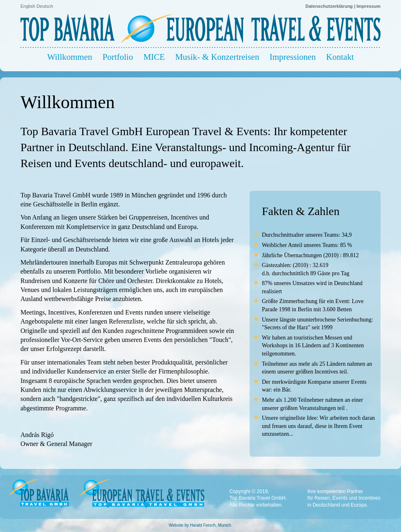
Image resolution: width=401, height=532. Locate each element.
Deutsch (45, 6)
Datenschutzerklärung (329, 6)
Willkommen (70, 57)
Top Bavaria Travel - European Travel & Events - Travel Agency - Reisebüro (200, 26)
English (28, 6)
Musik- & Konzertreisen (217, 57)
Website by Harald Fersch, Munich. (200, 525)
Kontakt (340, 57)
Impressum (368, 6)
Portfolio (118, 57)
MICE (154, 57)
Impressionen (293, 57)
